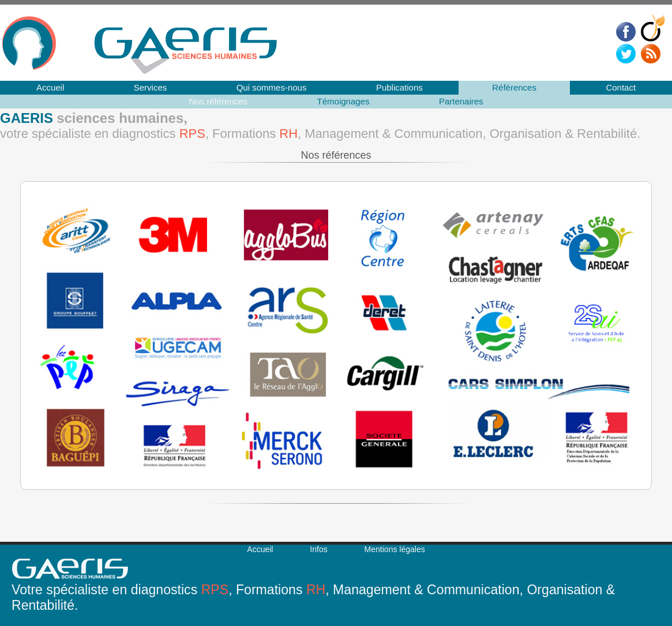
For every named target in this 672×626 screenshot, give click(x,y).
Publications (399, 87)
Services (151, 87)
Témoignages (343, 101)
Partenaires (461, 101)
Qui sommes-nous (272, 87)
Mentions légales (395, 549)
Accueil (50, 87)
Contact (621, 87)
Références (514, 87)
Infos (318, 549)
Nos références (218, 101)
